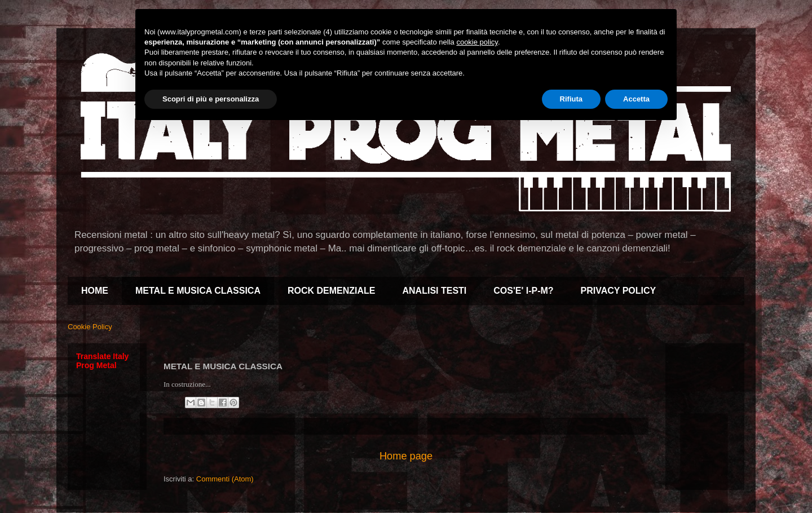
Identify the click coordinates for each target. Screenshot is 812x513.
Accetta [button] (636, 99)
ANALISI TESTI (435, 291)
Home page (406, 456)
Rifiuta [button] (571, 99)
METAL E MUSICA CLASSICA (198, 291)
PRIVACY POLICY (619, 291)
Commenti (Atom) (225, 479)
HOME (95, 291)
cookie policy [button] (477, 42)
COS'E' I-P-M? (523, 291)
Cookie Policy (90, 327)
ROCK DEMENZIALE (332, 291)
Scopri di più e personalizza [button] (211, 99)
